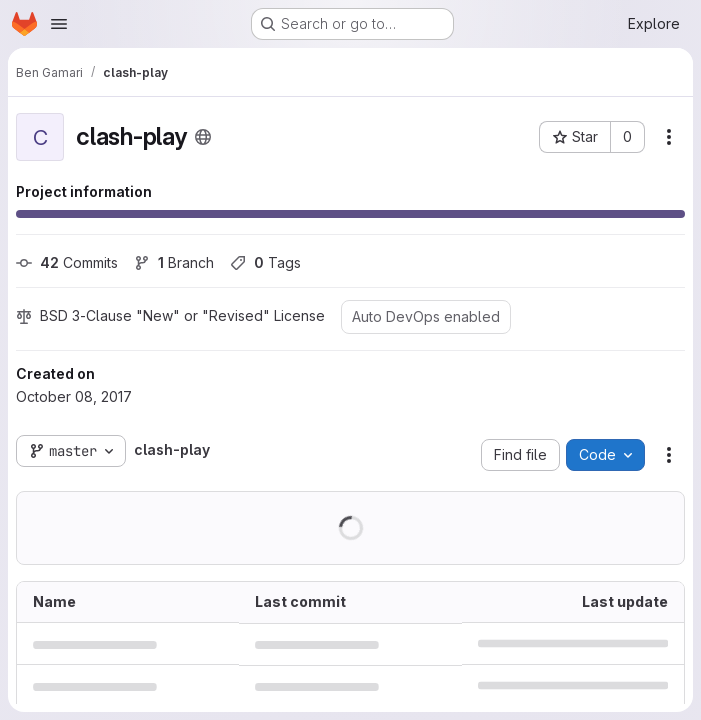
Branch (174, 262)
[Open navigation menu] (59, 24)
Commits (67, 262)
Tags (265, 262)
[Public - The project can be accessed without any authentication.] (203, 137)
